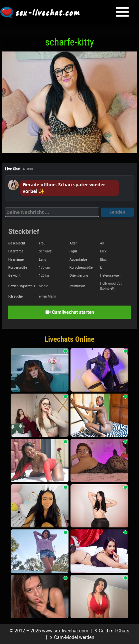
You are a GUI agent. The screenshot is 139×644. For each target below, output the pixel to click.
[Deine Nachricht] (52, 212)
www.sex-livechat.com (65, 631)
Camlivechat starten (69, 312)
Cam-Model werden (71, 637)
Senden (117, 212)
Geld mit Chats (111, 631)
